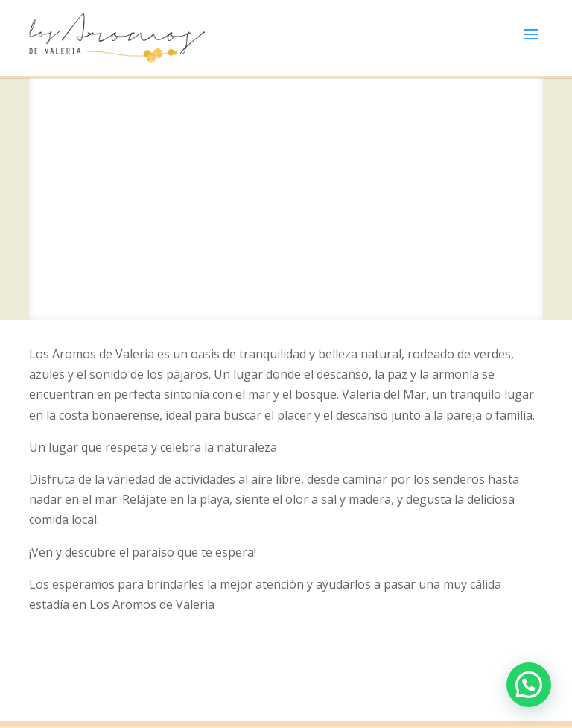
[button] (529, 685)
